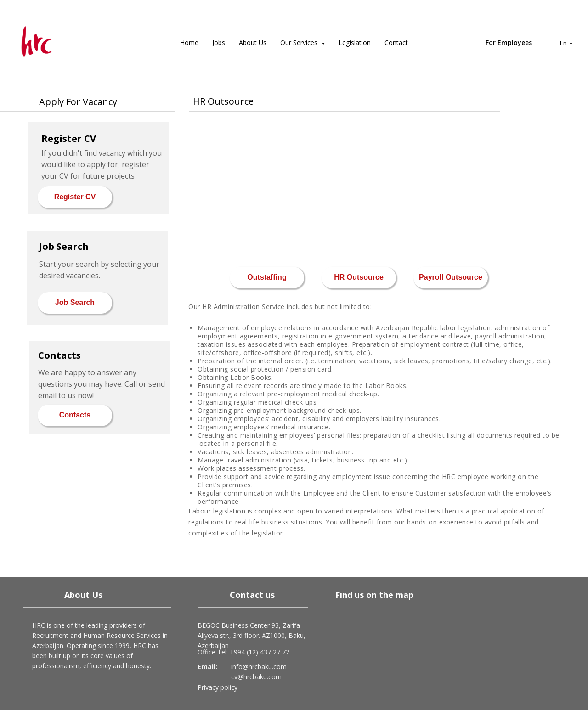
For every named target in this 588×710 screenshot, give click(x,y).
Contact (396, 42)
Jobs (219, 42)
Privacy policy (218, 687)
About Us (253, 42)
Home (189, 42)
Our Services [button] (300, 42)
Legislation (355, 42)
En (563, 43)
